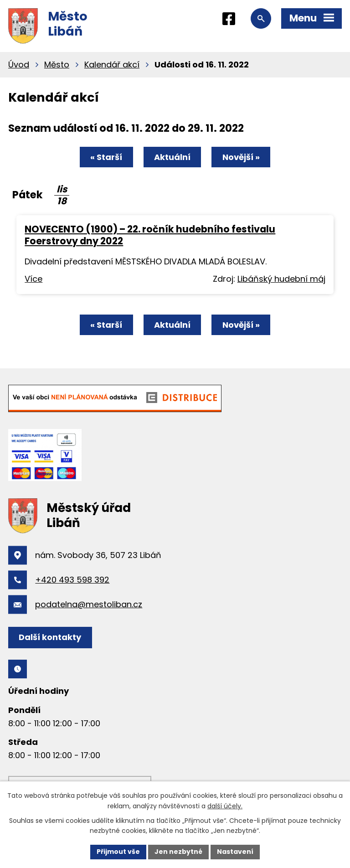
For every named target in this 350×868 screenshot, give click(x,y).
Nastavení (235, 852)
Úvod (19, 65)
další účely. (225, 806)
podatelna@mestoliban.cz (89, 604)
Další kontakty (50, 637)
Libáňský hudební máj (281, 279)
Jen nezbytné (178, 852)
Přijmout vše (118, 852)
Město (57, 65)
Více (33, 279)
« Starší (106, 157)
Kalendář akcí (112, 65)
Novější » (241, 157)
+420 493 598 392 (72, 580)
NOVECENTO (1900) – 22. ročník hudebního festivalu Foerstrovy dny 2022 (150, 235)
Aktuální (172, 157)
